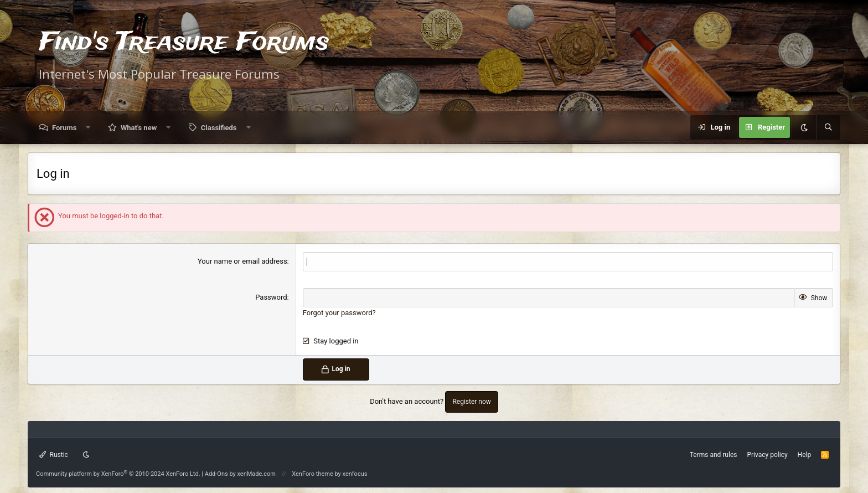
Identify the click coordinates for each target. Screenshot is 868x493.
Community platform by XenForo (118, 474)
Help (805, 455)
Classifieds (219, 128)
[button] (88, 128)
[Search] (828, 127)
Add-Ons (216, 474)
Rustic (54, 455)
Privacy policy (767, 455)
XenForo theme (312, 474)
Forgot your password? (339, 313)
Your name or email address (242, 261)
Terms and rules (714, 455)
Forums (64, 128)
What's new (139, 128)
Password (271, 297)
